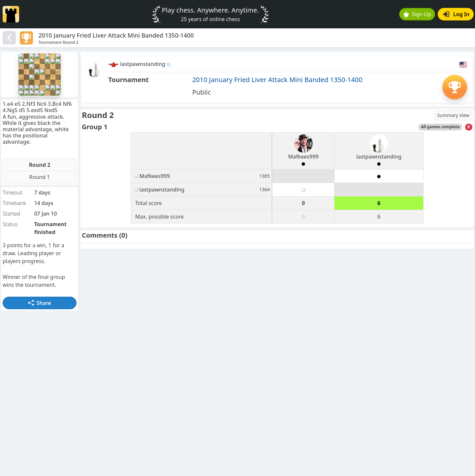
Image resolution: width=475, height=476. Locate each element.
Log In (456, 14)
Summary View (453, 115)
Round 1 (40, 177)
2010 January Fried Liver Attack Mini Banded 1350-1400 (277, 80)
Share (40, 303)
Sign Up (417, 14)
